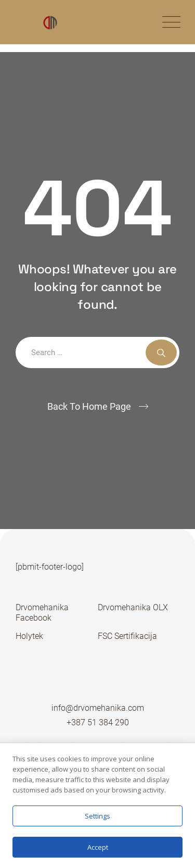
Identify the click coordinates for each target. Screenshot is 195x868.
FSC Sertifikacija (127, 636)
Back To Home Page (89, 406)
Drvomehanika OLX (133, 607)
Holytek (29, 636)
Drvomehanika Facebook (42, 613)
